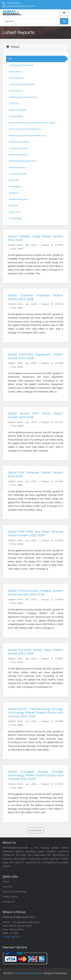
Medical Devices (18, 155)
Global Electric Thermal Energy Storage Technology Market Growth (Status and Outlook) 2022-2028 (35, 713)
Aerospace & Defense (21, 65)
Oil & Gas (14, 103)
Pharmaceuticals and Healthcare (27, 136)
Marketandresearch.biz (27, 973)
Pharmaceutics (17, 167)
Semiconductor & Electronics (25, 129)
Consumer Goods (19, 148)
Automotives (16, 91)
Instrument (15, 212)
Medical (13, 206)
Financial (14, 180)
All (10, 59)
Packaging (15, 186)
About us (7, 887)
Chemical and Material (21, 84)
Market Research (19, 199)
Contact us (9, 902)
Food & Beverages (19, 142)
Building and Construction (23, 97)
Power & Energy (17, 110)
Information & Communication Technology (32, 123)
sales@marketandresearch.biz (21, 6)
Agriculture (15, 72)
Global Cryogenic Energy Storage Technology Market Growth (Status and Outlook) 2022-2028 (35, 775)
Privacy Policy (10, 897)
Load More (36, 830)
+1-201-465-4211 (13, 3)
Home (6, 881)
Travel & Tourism (18, 174)
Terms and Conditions (15, 892)
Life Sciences (16, 78)
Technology (15, 218)
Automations (16, 116)
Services (14, 193)
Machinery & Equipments (23, 161)
